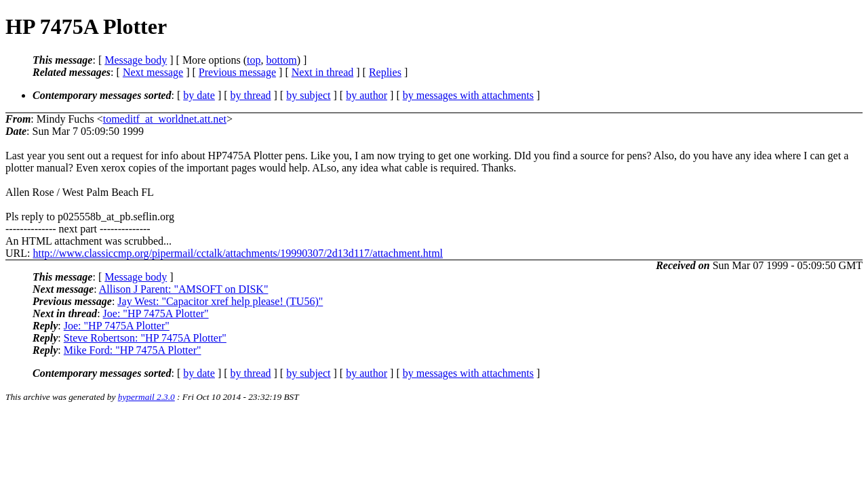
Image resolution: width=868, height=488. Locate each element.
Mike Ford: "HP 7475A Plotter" (133, 350)
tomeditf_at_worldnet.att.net (165, 119)
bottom (281, 60)
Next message (153, 72)
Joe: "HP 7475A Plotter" (156, 313)
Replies (385, 72)
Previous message (237, 72)
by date (199, 95)
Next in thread (323, 72)
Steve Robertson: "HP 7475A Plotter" (145, 338)
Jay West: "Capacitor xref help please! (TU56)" (220, 301)
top (254, 60)
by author (367, 95)
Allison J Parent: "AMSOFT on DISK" (184, 289)
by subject (308, 95)
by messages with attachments (468, 95)
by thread (251, 95)
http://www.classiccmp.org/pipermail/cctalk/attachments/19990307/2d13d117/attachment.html (238, 253)
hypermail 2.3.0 (146, 397)
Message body (136, 60)
